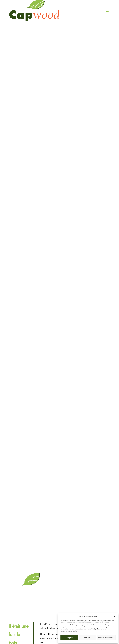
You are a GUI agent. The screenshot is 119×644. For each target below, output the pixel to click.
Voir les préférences (106, 638)
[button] (114, 616)
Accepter (69, 638)
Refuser (87, 638)
